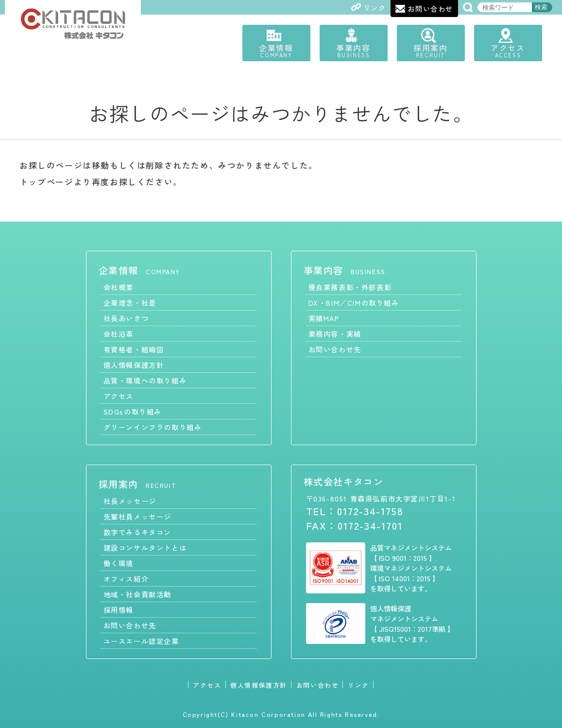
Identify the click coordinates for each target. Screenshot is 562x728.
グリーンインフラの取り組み (153, 426)
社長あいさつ (126, 318)
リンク (358, 685)
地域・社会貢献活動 (137, 594)
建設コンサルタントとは (145, 547)
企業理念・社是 (130, 302)
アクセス (510, 50)
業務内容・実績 (335, 333)
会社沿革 (119, 333)
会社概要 (119, 286)
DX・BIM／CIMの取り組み (354, 302)
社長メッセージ (130, 500)
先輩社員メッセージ (137, 516)
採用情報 (119, 609)
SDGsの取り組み (133, 411)
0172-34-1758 (370, 510)
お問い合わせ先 (335, 349)
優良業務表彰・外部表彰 (350, 286)
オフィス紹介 (126, 578)
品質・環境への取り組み (145, 380)
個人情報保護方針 (134, 364)
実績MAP (324, 318)
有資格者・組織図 (134, 349)
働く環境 (119, 563)
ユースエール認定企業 (141, 640)
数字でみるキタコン (137, 531)
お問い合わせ (318, 685)
